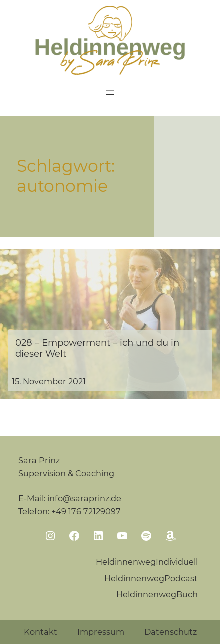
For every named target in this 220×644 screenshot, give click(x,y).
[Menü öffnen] (110, 93)
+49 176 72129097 (86, 511)
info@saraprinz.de (84, 498)
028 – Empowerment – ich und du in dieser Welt (97, 348)
